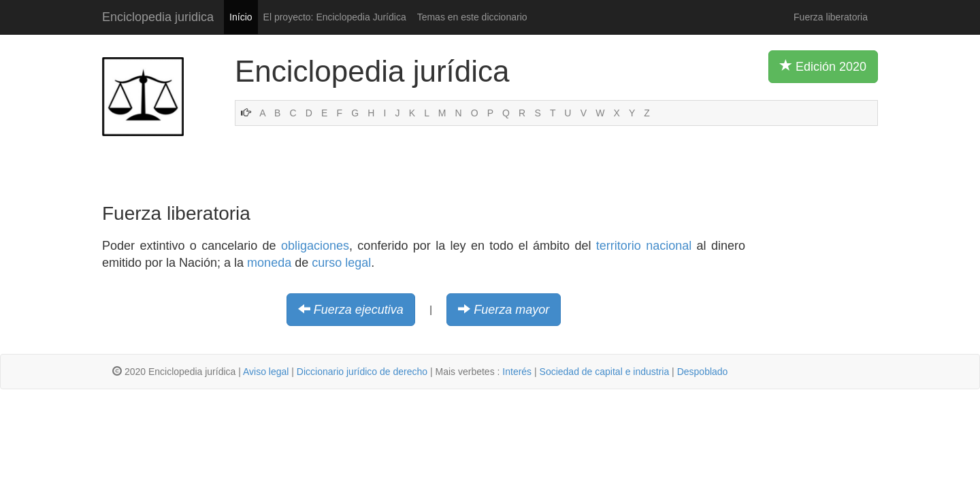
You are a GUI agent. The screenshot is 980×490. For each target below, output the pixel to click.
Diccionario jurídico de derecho (362, 372)
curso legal (341, 263)
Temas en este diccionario (472, 17)
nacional (669, 246)
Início (241, 17)
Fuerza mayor (511, 310)
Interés (517, 372)
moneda (269, 263)
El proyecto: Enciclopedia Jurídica (335, 17)
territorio (619, 246)
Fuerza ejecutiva (359, 310)
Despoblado (703, 372)
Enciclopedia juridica (158, 17)
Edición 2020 (823, 66)
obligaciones (315, 246)
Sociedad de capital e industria (605, 372)
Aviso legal (266, 372)
